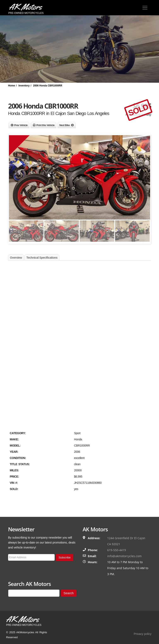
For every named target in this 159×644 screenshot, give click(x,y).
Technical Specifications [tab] (42, 258)
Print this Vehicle (46, 125)
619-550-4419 (117, 550)
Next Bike (65, 125)
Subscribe (65, 557)
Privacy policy (143, 634)
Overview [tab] (16, 258)
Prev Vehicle (21, 125)
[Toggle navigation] (145, 8)
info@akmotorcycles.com (124, 556)
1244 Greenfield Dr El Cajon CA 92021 (126, 541)
